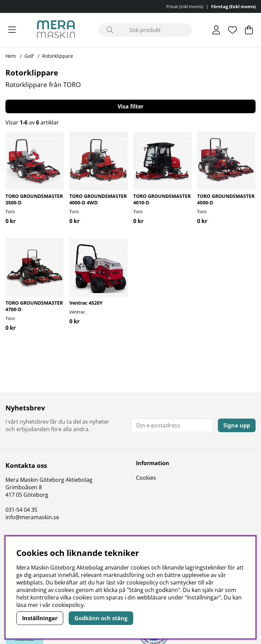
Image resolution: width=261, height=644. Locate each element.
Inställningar (40, 618)
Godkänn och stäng (101, 618)
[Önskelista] (232, 30)
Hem (11, 56)
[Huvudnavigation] (12, 30)
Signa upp (237, 425)
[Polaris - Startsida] (56, 30)
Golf (29, 56)
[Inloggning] (216, 30)
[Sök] (145, 30)
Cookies (146, 478)
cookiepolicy (68, 605)
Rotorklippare (58, 56)
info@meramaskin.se (32, 517)
